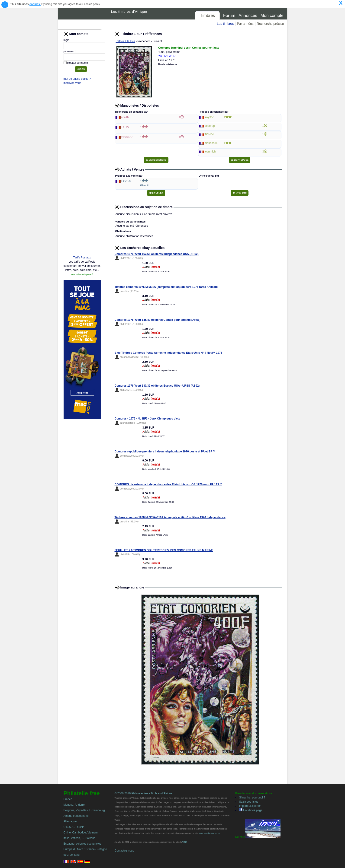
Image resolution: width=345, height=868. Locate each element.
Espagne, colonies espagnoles (82, 844)
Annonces (248, 16)
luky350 (209, 117)
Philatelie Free (85, 19)
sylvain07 (127, 137)
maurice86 (211, 143)
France (68, 799)
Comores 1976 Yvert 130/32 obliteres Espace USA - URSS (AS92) (157, 386)
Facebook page (251, 810)
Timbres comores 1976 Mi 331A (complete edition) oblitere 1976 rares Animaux (167, 287)
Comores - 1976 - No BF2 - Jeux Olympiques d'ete (147, 419)
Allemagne (70, 821)
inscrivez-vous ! (73, 83)
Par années (245, 24)
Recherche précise (270, 24)
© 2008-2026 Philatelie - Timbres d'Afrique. (144, 793)
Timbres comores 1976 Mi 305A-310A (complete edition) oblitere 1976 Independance (170, 517)
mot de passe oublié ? (77, 79)
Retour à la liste (125, 41)
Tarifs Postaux (82, 258)
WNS (185, 842)
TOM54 (209, 134)
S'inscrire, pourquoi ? (252, 798)
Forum (229, 16)
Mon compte (272, 16)
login (66, 40)
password (69, 51)
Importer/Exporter (250, 806)
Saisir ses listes (249, 802)
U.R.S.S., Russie (74, 827)
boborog (210, 126)
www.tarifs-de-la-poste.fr (82, 274)
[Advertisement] (82, 181)
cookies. (35, 4)
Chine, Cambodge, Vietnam (81, 833)
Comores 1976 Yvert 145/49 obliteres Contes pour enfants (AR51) (158, 320)
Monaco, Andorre (74, 805)
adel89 (125, 117)
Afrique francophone (76, 816)
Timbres (207, 16)
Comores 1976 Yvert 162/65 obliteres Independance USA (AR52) (157, 254)
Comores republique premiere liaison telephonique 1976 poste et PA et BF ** (165, 451)
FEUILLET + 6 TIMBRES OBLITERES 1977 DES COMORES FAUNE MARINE (164, 550)
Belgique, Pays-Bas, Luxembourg (84, 810)
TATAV (125, 127)
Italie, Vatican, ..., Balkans (79, 838)
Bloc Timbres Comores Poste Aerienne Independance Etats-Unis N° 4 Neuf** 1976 (168, 353)
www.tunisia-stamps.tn (209, 833)
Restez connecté (78, 63)
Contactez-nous (124, 851)
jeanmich (210, 152)
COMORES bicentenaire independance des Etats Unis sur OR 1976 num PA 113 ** (168, 484)
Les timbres (225, 24)
